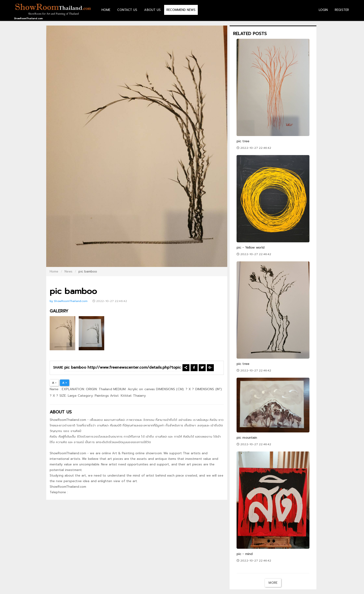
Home (54, 271)
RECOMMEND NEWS (181, 10)
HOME (106, 10)
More (273, 583)
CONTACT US (127, 10)
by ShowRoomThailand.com (69, 301)
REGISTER (342, 10)
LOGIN (323, 10)
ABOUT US (152, 10)
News (68, 271)
